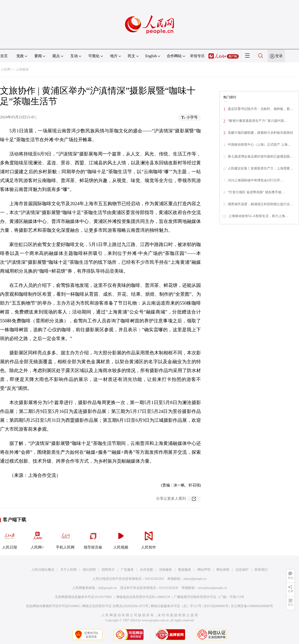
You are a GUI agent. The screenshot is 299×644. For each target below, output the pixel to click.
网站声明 (204, 570)
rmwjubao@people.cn (212, 588)
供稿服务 (166, 570)
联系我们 (261, 570)
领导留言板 (93, 538)
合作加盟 (146, 570)
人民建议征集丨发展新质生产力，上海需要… (260, 168)
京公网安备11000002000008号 (252, 606)
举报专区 (197, 56)
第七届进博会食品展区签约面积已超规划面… (260, 157)
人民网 (6, 69)
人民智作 (149, 538)
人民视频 (121, 538)
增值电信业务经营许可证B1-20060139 (143, 597)
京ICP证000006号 (216, 606)
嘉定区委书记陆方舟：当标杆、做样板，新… (260, 109)
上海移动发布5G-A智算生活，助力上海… (258, 216)
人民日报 (10, 538)
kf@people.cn (108, 588)
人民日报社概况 (43, 570)
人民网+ (37, 538)
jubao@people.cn (195, 579)
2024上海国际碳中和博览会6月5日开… (256, 180)
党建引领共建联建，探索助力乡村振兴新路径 (260, 133)
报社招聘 (89, 570)
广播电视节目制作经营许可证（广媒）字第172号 (209, 597)
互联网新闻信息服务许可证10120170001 (84, 597)
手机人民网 (65, 538)
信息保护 (242, 570)
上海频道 (22, 69)
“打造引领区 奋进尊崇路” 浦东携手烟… (256, 192)
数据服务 (185, 570)
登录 (279, 56)
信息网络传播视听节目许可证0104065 (53, 606)
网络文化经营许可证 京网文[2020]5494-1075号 (115, 606)
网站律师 (223, 570)
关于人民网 (68, 570)
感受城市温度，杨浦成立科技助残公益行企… (260, 204)
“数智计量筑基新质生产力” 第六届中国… (257, 121)
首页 (4, 56)
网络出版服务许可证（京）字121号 (176, 606)
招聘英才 (108, 570)
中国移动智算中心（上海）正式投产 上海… (259, 145)
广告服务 (127, 570)
